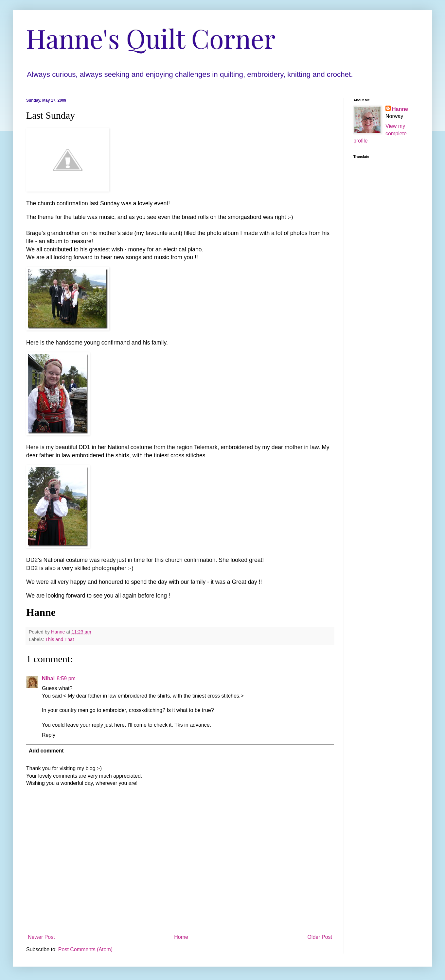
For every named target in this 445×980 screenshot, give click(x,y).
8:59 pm (66, 678)
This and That (60, 639)
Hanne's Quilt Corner (151, 38)
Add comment (46, 751)
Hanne (400, 109)
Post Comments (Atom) (85, 949)
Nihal (48, 678)
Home (181, 937)
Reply (49, 735)
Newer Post (41, 937)
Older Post (320, 937)
